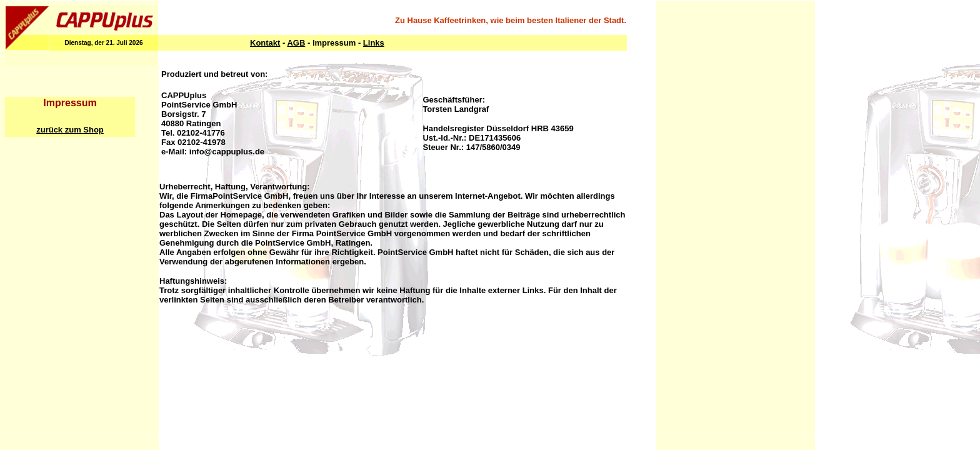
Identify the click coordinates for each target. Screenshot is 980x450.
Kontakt (265, 43)
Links (374, 43)
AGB (296, 43)
